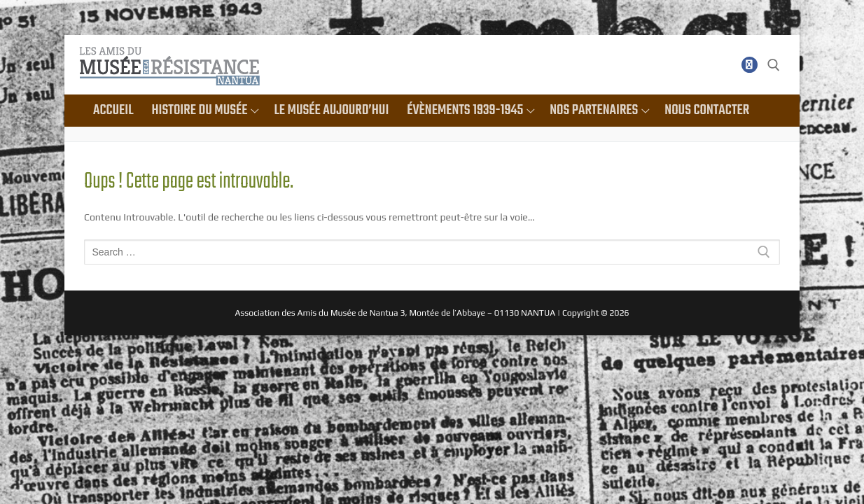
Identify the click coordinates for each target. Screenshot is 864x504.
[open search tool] (774, 65)
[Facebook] (750, 65)
